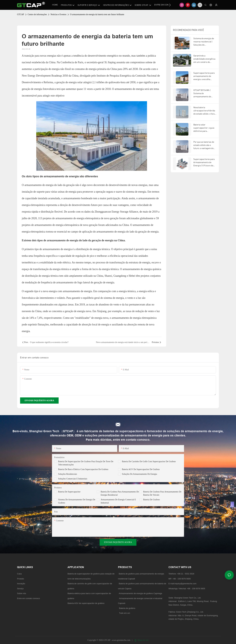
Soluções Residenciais (68, 474)
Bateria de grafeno (152, 500)
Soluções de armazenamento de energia (139, 474)
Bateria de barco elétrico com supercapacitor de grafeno (83, 469)
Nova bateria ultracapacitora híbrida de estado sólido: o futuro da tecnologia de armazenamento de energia (205, 111)
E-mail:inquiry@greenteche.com (183, 584)
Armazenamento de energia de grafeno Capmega (140, 593)
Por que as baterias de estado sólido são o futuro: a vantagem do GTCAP (204, 145)
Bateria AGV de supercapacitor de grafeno (141, 469)
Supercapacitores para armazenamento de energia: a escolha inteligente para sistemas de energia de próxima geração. (204, 76)
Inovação (21, 584)
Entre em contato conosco (28, 598)
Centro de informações (37, 14)
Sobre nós (22, 593)
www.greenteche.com (122, 640)
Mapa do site (142, 640)
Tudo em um (125, 613)
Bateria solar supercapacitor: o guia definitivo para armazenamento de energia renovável (204, 128)
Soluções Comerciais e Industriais (73, 479)
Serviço (20, 589)
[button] (170, 5)
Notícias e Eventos (58, 14)
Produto (21, 579)
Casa (19, 574)
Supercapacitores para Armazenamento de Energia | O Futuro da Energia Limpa (204, 162)
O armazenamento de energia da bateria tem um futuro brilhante (97, 14)
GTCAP (21, 14)
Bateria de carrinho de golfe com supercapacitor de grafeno (149, 461)
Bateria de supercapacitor (69, 492)
